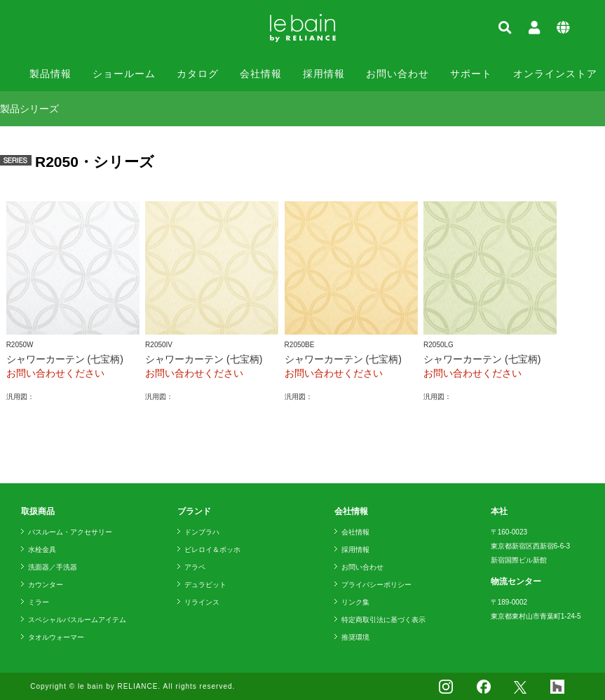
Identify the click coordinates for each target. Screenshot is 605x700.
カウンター (46, 585)
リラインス (202, 602)
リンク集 (355, 602)
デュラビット (205, 585)
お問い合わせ (397, 74)
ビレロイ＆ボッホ (212, 550)
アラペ (195, 567)
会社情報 (261, 74)
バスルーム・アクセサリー (70, 532)
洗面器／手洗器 (53, 567)
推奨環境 (355, 637)
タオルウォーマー (56, 637)
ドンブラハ (202, 532)
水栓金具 (42, 550)
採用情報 (324, 74)
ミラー (39, 602)
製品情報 (50, 74)
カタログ (198, 74)
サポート (471, 74)
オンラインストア (555, 74)
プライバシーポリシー (376, 585)
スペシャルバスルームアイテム (77, 620)
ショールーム (124, 74)
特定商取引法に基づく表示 (383, 620)
